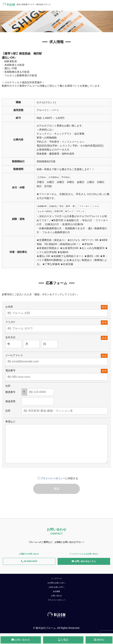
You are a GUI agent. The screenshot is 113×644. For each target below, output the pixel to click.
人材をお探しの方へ (56, 587)
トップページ (56, 579)
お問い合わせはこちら (84, 561)
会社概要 (56, 591)
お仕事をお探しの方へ (56, 583)
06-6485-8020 (29, 561)
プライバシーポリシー (53, 478)
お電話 (63, 640)
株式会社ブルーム (46, 628)
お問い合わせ (56, 596)
